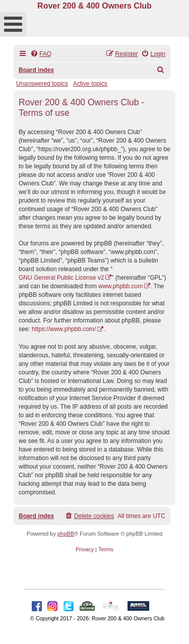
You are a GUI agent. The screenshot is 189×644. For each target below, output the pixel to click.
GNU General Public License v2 (61, 278)
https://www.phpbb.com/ (64, 329)
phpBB (66, 534)
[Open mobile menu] (13, 24)
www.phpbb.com (120, 286)
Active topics (90, 84)
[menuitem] (41, 54)
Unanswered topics (42, 84)
